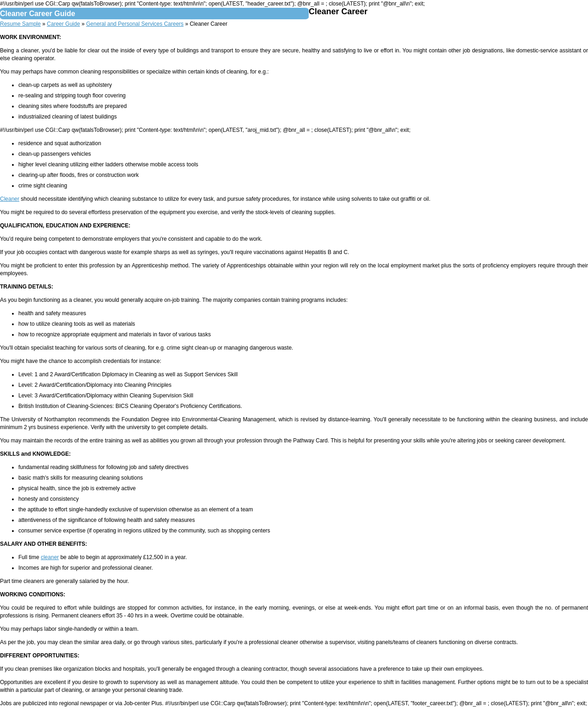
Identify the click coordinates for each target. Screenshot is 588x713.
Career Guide (63, 24)
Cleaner (10, 199)
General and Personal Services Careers (135, 24)
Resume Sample (20, 24)
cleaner (50, 557)
